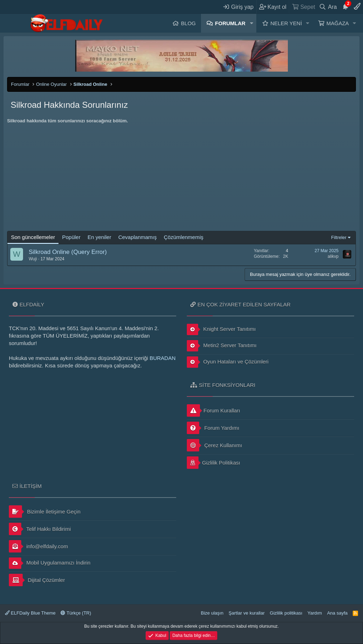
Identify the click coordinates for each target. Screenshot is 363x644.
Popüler (71, 237)
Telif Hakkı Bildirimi (40, 529)
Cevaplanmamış (138, 237)
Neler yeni (286, 23)
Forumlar (230, 23)
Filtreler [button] (339, 237)
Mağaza (338, 23)
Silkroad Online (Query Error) (68, 252)
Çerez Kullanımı (214, 445)
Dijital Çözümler (37, 580)
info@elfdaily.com (38, 546)
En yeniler (99, 237)
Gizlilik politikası (286, 613)
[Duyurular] (345, 7)
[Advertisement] (181, 178)
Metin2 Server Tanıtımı (222, 346)
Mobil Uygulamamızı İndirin (50, 563)
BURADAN (163, 358)
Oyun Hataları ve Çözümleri (228, 362)
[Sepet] (303, 7)
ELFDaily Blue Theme (30, 613)
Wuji (33, 259)
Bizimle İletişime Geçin (45, 512)
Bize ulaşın (212, 613)
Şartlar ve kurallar (247, 613)
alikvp (333, 256)
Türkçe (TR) (76, 613)
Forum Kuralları (213, 410)
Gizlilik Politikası (214, 463)
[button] (251, 23)
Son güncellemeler (33, 237)
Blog (189, 23)
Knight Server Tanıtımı (221, 329)
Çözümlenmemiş (184, 237)
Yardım (315, 613)
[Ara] (328, 7)
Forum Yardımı (213, 428)
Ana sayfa (337, 613)
